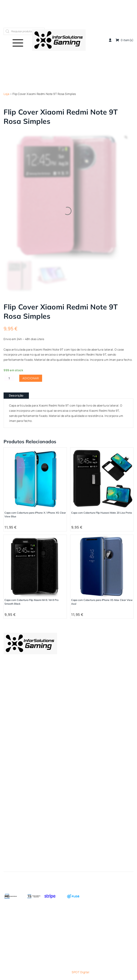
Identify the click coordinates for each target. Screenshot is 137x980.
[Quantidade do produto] (9, 378)
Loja (88, 14)
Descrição (16, 395)
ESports (9, 715)
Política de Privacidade (19, 774)
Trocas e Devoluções (18, 767)
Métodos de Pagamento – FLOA (25, 754)
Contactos (125, 14)
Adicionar (31, 378)
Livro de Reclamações (19, 787)
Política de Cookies (17, 780)
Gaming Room (13, 721)
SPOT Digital (80, 972)
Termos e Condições (18, 761)
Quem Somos (104, 14)
